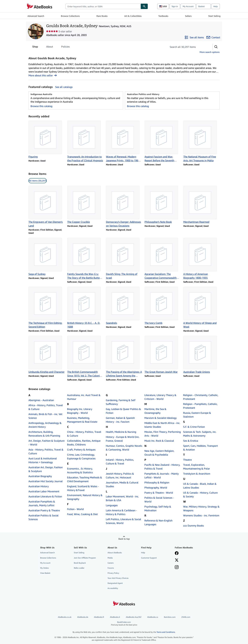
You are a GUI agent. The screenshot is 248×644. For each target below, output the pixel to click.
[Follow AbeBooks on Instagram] (177, 568)
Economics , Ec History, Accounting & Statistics (80, 470)
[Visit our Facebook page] (177, 553)
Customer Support (149, 558)
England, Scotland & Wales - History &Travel (83, 488)
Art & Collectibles (133, 16)
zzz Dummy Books (194, 526)
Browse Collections (70, 16)
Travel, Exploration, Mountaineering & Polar (197, 467)
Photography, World (156, 488)
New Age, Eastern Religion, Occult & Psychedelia (159, 453)
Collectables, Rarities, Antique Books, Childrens (84, 443)
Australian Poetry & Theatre (44, 510)
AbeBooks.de (83, 617)
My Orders (44, 568)
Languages (112, 505)
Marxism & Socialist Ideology (161, 418)
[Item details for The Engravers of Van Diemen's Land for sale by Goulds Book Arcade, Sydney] (47, 207)
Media (110, 558)
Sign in (175, 6)
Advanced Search (36, 16)
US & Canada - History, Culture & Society (200, 495)
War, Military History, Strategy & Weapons (201, 508)
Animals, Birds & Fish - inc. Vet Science (45, 416)
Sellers (188, 16)
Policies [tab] (65, 47)
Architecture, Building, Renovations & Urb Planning (44, 434)
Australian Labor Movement (44, 491)
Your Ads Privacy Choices (118, 578)
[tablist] (51, 47)
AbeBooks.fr (99, 617)
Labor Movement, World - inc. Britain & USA (122, 498)
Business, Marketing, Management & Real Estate (82, 420)
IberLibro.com (170, 617)
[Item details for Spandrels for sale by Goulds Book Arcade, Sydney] (124, 306)
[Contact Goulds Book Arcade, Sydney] (213, 37)
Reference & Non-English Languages (158, 522)
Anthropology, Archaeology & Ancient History (45, 425)
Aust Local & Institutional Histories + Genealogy (43, 460)
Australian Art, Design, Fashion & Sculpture (46, 469)
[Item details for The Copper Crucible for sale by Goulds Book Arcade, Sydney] (85, 205)
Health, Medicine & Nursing (121, 432)
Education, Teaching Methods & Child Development (85, 479)
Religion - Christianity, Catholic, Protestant (201, 397)
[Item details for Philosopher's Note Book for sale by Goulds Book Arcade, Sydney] (163, 205)
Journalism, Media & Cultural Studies (122, 484)
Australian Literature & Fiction (45, 496)
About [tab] (50, 47)
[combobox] (103, 6)
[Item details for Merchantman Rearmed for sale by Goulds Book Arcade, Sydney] (201, 205)
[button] (216, 47)
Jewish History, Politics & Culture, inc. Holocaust (120, 476)
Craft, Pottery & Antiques (81, 450)
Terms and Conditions (166, 632)
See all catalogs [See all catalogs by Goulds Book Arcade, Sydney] (64, 87)
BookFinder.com (124, 623)
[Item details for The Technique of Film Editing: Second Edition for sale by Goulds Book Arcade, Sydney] (47, 308)
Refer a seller (79, 568)
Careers (111, 563)
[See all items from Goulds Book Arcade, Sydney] (194, 37)
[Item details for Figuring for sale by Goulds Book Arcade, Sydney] (47, 140)
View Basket (45, 573)
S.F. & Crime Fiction (194, 427)
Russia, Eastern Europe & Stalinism (197, 415)
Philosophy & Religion (157, 482)
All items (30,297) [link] (38, 181)
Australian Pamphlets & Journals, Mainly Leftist (42, 503)
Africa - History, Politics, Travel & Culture (46, 407)
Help (216, 6)
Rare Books (102, 16)
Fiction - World (75, 509)
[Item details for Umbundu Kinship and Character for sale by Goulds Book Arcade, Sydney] (47, 355)
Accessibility (113, 588)
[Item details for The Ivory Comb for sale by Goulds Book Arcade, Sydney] (163, 306)
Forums (111, 568)
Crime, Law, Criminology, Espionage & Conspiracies (81, 457)
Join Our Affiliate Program (85, 558)
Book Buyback (80, 563)
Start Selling (214, 16)
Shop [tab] (35, 47)
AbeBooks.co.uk (65, 617)
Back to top (124, 539)
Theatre (187, 460)
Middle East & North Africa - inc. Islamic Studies (162, 425)
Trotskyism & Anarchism (197, 474)
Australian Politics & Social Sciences (43, 517)
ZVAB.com (186, 617)
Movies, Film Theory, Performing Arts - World (163, 434)
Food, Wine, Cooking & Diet (82, 514)
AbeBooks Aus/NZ (134, 617)
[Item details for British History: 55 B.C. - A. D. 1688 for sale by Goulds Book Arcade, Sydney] (85, 308)
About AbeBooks (115, 553)
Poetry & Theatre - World (159, 493)
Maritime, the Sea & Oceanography (155, 411)
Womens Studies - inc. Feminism (201, 515)
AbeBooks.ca (153, 617)
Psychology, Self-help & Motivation (158, 508)
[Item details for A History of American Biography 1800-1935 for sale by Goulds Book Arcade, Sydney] (201, 259)
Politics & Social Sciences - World (159, 500)
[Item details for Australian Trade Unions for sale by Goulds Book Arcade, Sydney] (201, 355)
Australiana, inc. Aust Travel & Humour (84, 397)
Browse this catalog (41, 106)
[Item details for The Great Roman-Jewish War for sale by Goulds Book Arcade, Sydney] (163, 355)
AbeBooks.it (115, 617)
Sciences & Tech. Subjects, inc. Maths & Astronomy (200, 434)
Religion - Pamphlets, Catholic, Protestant (200, 406)
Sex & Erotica (191, 441)
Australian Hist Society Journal (46, 481)
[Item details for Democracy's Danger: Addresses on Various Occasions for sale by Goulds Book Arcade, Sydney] (124, 207)
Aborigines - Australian (41, 400)
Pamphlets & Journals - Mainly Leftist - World (162, 476)
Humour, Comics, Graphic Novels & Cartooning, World (124, 448)
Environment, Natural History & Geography (85, 497)
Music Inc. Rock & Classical (159, 441)
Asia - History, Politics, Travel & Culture (46, 451)
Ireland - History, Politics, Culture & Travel (120, 462)
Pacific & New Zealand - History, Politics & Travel (162, 467)
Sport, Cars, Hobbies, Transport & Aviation (200, 448)
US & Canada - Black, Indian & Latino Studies (200, 486)
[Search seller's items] (187, 47)
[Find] (144, 6)
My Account (188, 6)
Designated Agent (115, 583)
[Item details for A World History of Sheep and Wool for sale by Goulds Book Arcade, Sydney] (201, 308)
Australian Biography (40, 476)
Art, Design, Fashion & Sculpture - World (46, 443)
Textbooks (163, 16)
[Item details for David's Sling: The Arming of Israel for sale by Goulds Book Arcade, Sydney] (124, 259)
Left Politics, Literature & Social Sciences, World (123, 521)
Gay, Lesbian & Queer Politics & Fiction (123, 411)
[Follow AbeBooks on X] (177, 560)
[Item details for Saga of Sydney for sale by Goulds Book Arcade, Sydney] (47, 257)
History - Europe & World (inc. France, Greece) (123, 439)
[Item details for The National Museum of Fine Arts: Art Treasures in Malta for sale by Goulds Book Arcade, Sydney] (201, 141)
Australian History (39, 486)
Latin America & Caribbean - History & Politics (121, 512)
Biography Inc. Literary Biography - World (80, 411)
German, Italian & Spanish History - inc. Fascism (120, 420)
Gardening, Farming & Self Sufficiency (121, 402)
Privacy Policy (113, 573)
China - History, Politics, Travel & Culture (84, 434)
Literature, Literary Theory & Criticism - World (160, 397)
